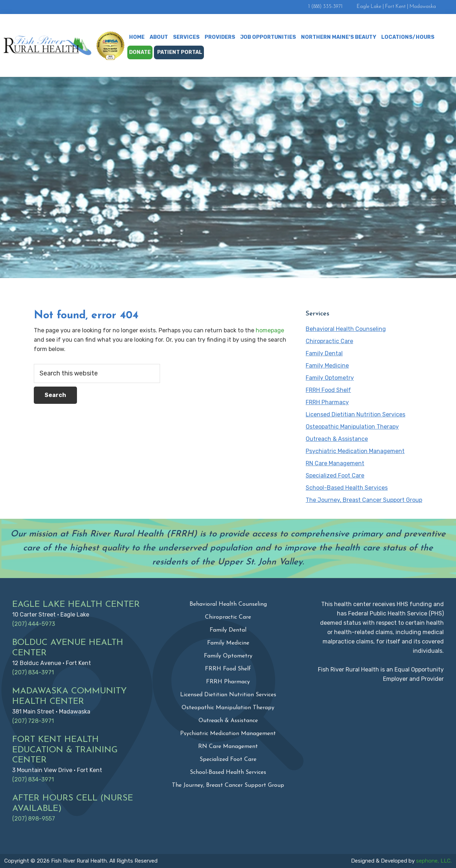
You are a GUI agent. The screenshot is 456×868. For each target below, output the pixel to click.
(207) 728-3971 (33, 721)
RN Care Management (335, 463)
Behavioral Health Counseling (346, 329)
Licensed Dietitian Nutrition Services (355, 414)
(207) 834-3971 (33, 672)
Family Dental (324, 353)
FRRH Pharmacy (327, 402)
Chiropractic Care (329, 341)
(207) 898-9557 (34, 819)
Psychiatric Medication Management (355, 451)
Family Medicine (327, 366)
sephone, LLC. (434, 861)
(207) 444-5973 (34, 624)
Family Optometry (330, 378)
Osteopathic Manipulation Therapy (352, 427)
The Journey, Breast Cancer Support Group (364, 500)
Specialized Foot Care (335, 475)
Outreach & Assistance (337, 439)
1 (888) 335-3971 (325, 7)
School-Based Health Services (347, 488)
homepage (270, 330)
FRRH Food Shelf (328, 390)
